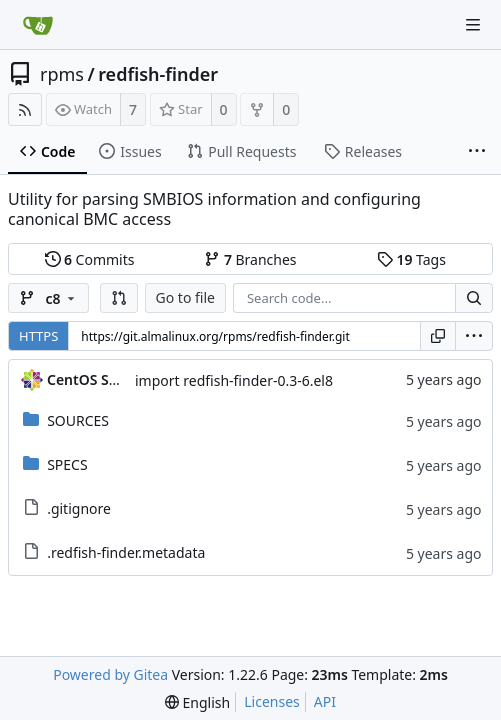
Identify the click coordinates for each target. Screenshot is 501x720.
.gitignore (79, 508)
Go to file (185, 297)
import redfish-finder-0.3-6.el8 (234, 380)
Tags (411, 259)
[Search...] (474, 298)
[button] (119, 298)
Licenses (272, 701)
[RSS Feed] (25, 109)
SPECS (67, 464)
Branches (250, 259)
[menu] (474, 336)
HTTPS (38, 336)
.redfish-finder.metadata (126, 552)
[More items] (477, 152)
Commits (90, 259)
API (325, 701)
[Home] (38, 25)
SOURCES (78, 420)
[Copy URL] (438, 336)
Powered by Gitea (110, 674)
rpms (62, 74)
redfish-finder (158, 74)
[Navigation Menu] (473, 25)
